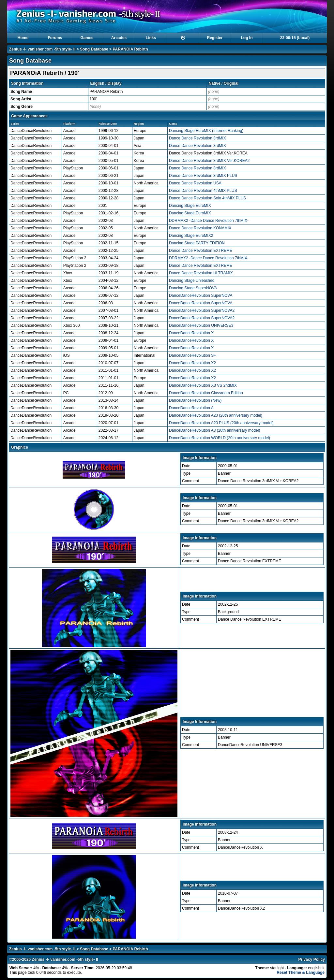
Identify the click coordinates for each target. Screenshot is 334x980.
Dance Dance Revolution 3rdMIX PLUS (203, 176)
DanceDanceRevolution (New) (195, 400)
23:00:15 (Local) (295, 38)
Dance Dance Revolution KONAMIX (200, 228)
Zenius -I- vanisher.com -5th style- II (42, 49)
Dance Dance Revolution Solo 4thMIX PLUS (207, 198)
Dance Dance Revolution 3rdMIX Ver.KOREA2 (209, 161)
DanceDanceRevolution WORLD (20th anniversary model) (220, 438)
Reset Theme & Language (301, 973)
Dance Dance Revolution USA (195, 183)
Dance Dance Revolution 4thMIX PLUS (203, 191)
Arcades (119, 38)
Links (151, 38)
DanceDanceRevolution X (191, 333)
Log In (247, 38)
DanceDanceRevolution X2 (192, 363)
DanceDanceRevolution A (191, 408)
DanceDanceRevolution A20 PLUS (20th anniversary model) (221, 423)
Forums (55, 38)
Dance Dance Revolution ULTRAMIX (201, 273)
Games (87, 38)
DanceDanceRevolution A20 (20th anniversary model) (216, 415)
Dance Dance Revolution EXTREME (201, 251)
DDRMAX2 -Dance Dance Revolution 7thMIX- (209, 221)
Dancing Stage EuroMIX (190, 206)
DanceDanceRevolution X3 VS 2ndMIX (203, 385)
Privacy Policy (312, 959)
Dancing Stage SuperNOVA (193, 288)
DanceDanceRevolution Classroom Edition (206, 393)
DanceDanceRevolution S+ (192, 355)
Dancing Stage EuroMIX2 (191, 236)
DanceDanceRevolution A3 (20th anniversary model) (215, 430)
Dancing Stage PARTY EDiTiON (197, 243)
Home (23, 38)
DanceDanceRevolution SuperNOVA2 (202, 310)
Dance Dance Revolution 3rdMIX (197, 138)
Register (215, 38)
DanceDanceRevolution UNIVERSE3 (201, 325)
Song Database (94, 49)
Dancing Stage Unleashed (192, 281)
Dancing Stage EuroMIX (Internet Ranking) (206, 131)
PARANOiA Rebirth (130, 49)
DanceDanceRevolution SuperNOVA (201, 295)
